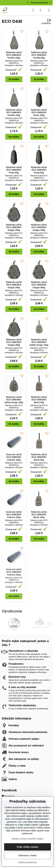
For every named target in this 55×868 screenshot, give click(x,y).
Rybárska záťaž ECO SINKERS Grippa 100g (14, 227)
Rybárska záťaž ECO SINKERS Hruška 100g (14, 55)
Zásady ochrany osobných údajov (28, 839)
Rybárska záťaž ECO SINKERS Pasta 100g (39, 113)
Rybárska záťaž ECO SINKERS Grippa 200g (14, 285)
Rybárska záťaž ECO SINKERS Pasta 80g (39, 170)
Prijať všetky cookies (28, 847)
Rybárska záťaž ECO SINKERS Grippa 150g (39, 227)
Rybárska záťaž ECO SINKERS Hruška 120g (14, 113)
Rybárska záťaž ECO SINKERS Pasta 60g (14, 170)
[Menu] (49, 10)
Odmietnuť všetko (28, 855)
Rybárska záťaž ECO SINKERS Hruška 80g (39, 55)
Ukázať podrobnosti (28, 862)
